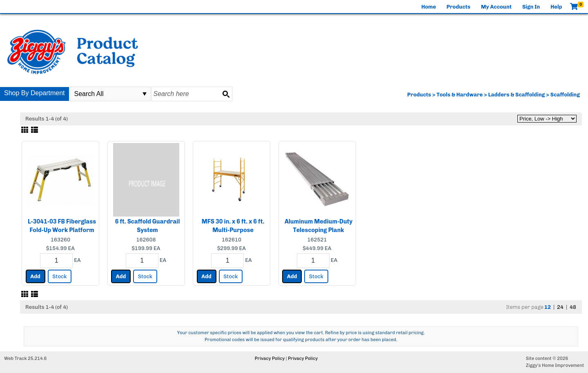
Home (429, 7)
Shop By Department (35, 93)
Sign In (531, 7)
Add (35, 276)
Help (556, 7)
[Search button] (226, 94)
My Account (496, 7)
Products (459, 7)
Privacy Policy (270, 358)
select (145, 94)
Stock (59, 276)
